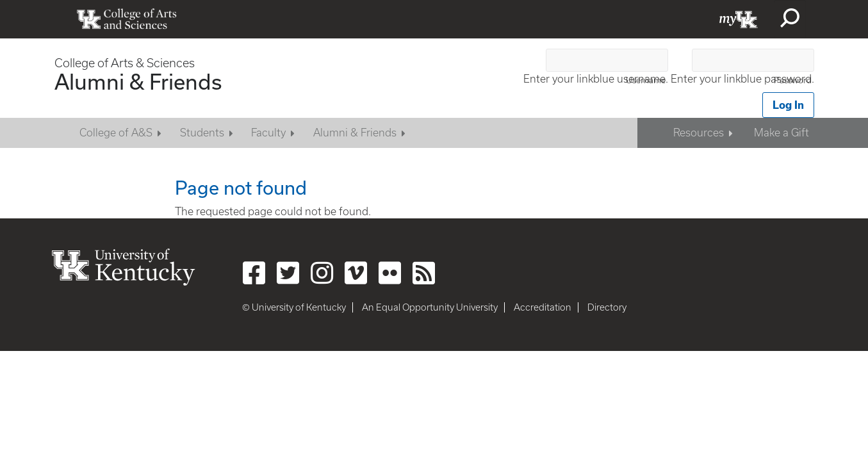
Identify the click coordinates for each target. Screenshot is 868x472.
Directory (607, 307)
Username (646, 80)
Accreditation (543, 307)
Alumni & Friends (138, 81)
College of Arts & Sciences (125, 63)
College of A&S (116, 133)
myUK (739, 19)
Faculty (268, 133)
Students (202, 133)
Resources (699, 133)
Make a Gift (782, 133)
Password (793, 80)
